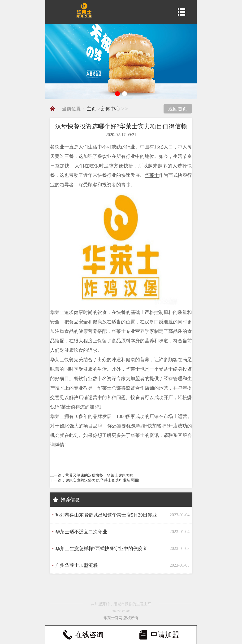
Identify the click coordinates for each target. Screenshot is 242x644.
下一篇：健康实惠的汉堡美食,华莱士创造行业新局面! (95, 480)
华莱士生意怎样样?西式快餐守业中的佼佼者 (101, 548)
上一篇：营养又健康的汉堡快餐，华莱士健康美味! (92, 475)
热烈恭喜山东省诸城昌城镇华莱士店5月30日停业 (106, 515)
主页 (91, 109)
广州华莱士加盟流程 (77, 565)
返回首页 (178, 109)
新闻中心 (111, 109)
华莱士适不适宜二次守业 (81, 532)
